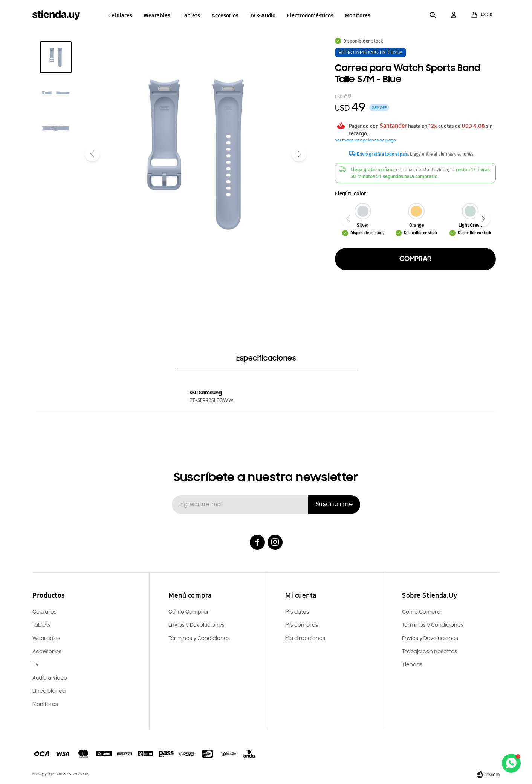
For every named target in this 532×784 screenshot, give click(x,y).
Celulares (120, 15)
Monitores (358, 15)
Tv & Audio (263, 15)
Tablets (191, 15)
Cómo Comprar (422, 612)
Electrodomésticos (310, 15)
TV (36, 665)
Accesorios (225, 15)
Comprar (415, 259)
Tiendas (412, 665)
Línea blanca (49, 691)
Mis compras (302, 625)
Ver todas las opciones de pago (365, 140)
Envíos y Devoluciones (430, 639)
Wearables (157, 15)
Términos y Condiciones (433, 625)
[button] (433, 15)
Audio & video (50, 678)
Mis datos (297, 612)
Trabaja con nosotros (430, 652)
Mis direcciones (305, 639)
